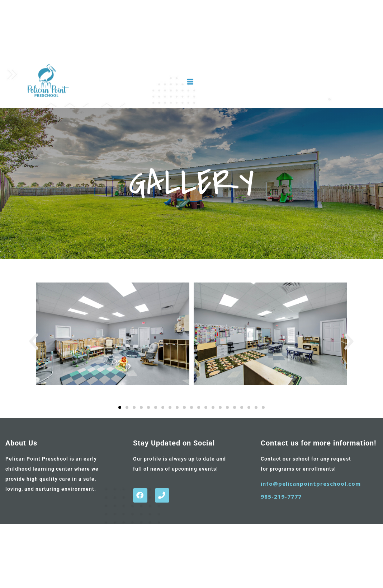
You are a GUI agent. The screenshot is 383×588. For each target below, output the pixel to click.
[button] (34, 342)
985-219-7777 (281, 496)
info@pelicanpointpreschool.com (311, 484)
